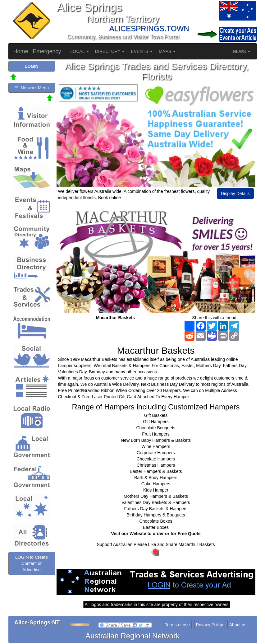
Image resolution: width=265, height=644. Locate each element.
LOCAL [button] (80, 51)
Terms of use (177, 625)
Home (21, 51)
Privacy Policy (210, 625)
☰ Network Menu (32, 88)
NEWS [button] (242, 51)
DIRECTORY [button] (110, 51)
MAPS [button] (167, 51)
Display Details (235, 194)
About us (238, 625)
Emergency (47, 51)
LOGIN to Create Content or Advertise (32, 563)
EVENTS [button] (142, 51)
